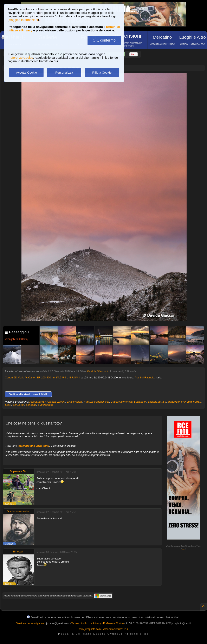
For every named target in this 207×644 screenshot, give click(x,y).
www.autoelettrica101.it (115, 629)
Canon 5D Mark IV (16, 377)
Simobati (31, 405)
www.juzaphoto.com (90, 629)
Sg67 (8, 405)
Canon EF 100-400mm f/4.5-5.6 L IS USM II (54, 377)
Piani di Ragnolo (145, 377)
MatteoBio (174, 402)
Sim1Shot (19, 405)
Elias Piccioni (75, 402)
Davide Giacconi (98, 371)
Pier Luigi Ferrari (191, 402)
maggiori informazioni (23, 20)
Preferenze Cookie (20, 58)
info (183, 549)
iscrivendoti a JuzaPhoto (34, 446)
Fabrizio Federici (94, 402)
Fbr (107, 402)
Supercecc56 (46, 405)
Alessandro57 (38, 402)
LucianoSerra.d (157, 402)
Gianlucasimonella (122, 402)
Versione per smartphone (30, 623)
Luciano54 (140, 402)
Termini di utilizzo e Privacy (86, 623)
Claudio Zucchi (56, 402)
